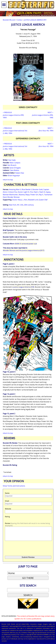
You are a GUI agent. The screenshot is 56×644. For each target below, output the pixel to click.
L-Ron (25, 200)
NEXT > (50, 112)
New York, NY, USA (16, 205)
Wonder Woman (13, 197)
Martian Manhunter (10, 195)
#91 (35, 20)
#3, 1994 (46, 131)
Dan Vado (12, 160)
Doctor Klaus (17, 200)
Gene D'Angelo (15, 168)
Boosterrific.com (9, 20)
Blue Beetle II (27, 189)
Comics (19, 20)
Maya (27, 195)
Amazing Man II (15, 189)
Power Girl (34, 195)
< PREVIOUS (7, 112)
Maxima (22, 195)
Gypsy (48, 192)
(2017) (24, 250)
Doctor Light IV (24, 192)
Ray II (41, 195)
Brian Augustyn (14, 176)
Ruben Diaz (20, 173)
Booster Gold (37, 189)
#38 (24, 287)
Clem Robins (14, 170)
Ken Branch (12, 165)
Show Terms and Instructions (14, 486)
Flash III (42, 192)
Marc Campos (15, 163)
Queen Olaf (43, 200)
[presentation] (20, 551)
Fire (31, 192)
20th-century (29, 205)
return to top (8, 180)
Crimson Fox (12, 192)
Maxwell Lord (33, 200)
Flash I (36, 192)
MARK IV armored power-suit (26, 244)
